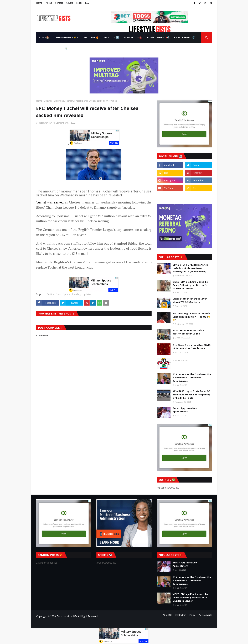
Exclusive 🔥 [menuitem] (91, 37)
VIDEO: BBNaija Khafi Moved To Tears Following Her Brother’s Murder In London (190, 285)
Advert (69, 3)
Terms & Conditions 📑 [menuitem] (53, 49)
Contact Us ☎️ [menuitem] (133, 37)
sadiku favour (45, 123)
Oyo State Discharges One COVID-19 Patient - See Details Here (192, 347)
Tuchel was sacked (50, 202)
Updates (48, 101)
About (49, 3)
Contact (59, 3)
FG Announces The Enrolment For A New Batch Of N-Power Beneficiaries (192, 378)
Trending (76, 294)
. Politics (50, 294)
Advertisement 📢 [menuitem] (158, 37)
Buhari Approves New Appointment (185, 410)
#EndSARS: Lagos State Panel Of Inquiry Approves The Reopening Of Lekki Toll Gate (192, 394)
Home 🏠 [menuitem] (44, 37)
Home (39, 3)
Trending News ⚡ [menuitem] (65, 37)
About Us (167, 615)
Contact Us (181, 615)
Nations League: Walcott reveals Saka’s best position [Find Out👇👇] (192, 317)
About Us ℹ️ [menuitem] (111, 37)
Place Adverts (205, 615)
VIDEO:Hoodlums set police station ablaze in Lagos (188, 332)
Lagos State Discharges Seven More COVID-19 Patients (190, 300)
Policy (79, 3)
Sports (67, 294)
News (59, 294)
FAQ (87, 3)
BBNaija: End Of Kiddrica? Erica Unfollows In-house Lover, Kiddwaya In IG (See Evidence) (190, 268)
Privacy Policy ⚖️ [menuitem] (185, 37)
